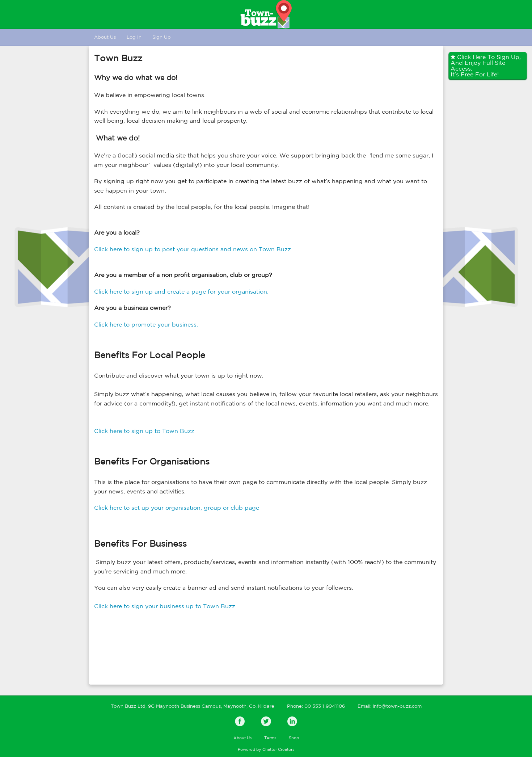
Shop (294, 738)
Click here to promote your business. (146, 324)
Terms (270, 738)
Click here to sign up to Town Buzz (144, 431)
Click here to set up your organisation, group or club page (177, 508)
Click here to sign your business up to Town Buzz (165, 606)
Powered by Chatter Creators (266, 749)
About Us (105, 37)
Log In (134, 37)
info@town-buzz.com (397, 706)
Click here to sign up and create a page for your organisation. (181, 291)
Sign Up (162, 37)
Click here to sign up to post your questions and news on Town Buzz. (193, 249)
